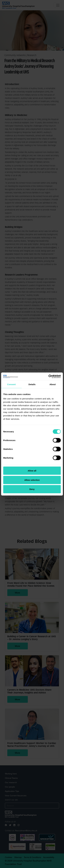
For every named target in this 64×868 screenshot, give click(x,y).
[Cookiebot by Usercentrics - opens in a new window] (48, 377)
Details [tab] (32, 384)
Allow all (32, 471)
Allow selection (32, 480)
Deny (32, 489)
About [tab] (53, 384)
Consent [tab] (11, 384)
